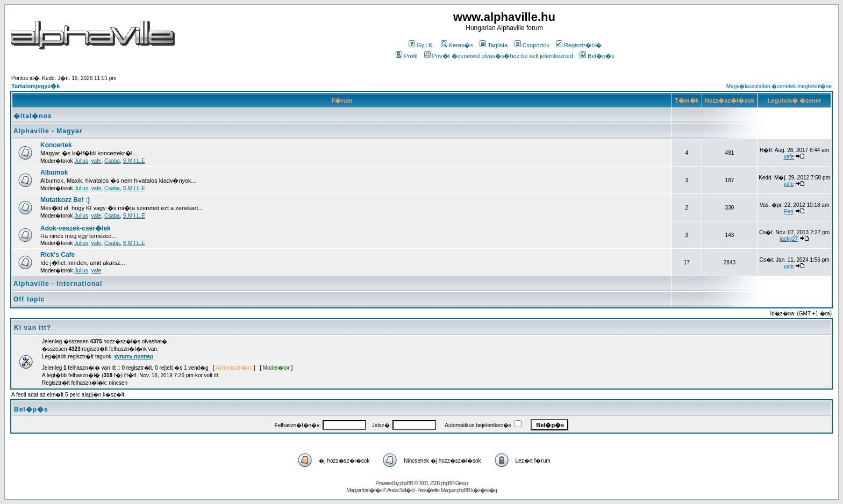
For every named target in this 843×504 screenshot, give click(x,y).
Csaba (112, 161)
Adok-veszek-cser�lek (76, 228)
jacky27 (789, 239)
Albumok (54, 172)
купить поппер (134, 357)
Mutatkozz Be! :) (65, 200)
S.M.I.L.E (134, 161)
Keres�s (457, 45)
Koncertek (56, 145)
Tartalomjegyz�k (35, 86)
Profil (406, 56)
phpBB (406, 483)
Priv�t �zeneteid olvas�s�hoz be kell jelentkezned (499, 56)
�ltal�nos (33, 116)
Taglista (494, 45)
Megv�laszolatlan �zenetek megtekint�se (779, 86)
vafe (97, 161)
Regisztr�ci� (579, 45)
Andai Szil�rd (401, 490)
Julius (81, 161)
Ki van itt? (33, 328)
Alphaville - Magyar (48, 131)
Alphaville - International (58, 284)
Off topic (29, 299)
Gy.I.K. (421, 45)
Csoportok (532, 45)
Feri (789, 211)
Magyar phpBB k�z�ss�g (469, 490)
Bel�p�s (597, 56)
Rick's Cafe (58, 255)
